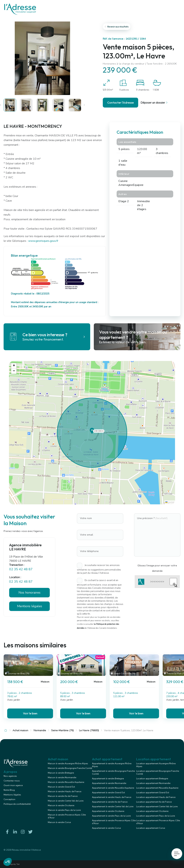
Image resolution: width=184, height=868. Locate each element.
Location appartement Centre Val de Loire (157, 807)
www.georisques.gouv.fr (43, 241)
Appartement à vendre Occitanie (108, 811)
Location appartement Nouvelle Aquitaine (157, 788)
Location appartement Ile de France (154, 802)
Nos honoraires (29, 593)
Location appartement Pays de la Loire (156, 816)
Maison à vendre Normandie (62, 777)
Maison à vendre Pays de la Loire (64, 810)
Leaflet (170, 502)
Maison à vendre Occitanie (61, 805)
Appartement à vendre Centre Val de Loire (113, 807)
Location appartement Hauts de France (156, 797)
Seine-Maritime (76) (62, 730)
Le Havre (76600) (89, 730)
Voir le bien (30, 713)
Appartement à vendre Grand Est (108, 793)
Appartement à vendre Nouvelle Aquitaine (113, 788)
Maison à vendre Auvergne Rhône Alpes (68, 764)
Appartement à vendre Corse (106, 828)
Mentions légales (30, 606)
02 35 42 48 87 (21, 569)
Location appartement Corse (151, 828)
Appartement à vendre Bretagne (108, 779)
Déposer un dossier (155, 103)
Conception (9, 799)
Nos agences (10, 776)
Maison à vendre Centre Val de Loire (66, 801)
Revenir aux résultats (117, 27)
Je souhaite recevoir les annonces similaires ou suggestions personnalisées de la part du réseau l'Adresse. (99, 569)
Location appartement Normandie (153, 783)
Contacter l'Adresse (120, 103)
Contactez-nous (12, 781)
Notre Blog (9, 790)
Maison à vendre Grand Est (61, 787)
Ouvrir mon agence (13, 785)
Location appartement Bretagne (152, 779)
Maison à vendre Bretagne (61, 773)
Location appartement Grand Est (153, 793)
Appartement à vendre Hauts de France (112, 797)
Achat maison (20, 730)
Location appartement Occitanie (152, 811)
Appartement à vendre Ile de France (110, 802)
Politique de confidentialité (17, 804)
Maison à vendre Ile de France (63, 796)
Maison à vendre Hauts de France (65, 791)
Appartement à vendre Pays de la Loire (111, 816)
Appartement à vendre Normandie (109, 783)
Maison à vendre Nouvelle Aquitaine (66, 782)
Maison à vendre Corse (59, 822)
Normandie (40, 730)
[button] (92, 433)
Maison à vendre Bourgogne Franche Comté (70, 768)
